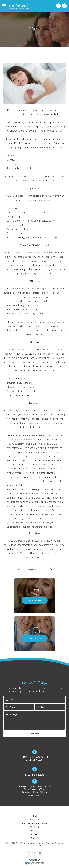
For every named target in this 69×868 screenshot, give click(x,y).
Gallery (34, 834)
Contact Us (35, 638)
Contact (34, 838)
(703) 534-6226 (35, 775)
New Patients (34, 831)
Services (34, 827)
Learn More (35, 600)
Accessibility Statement (35, 823)
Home (35, 816)
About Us (34, 820)
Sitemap (39, 845)
